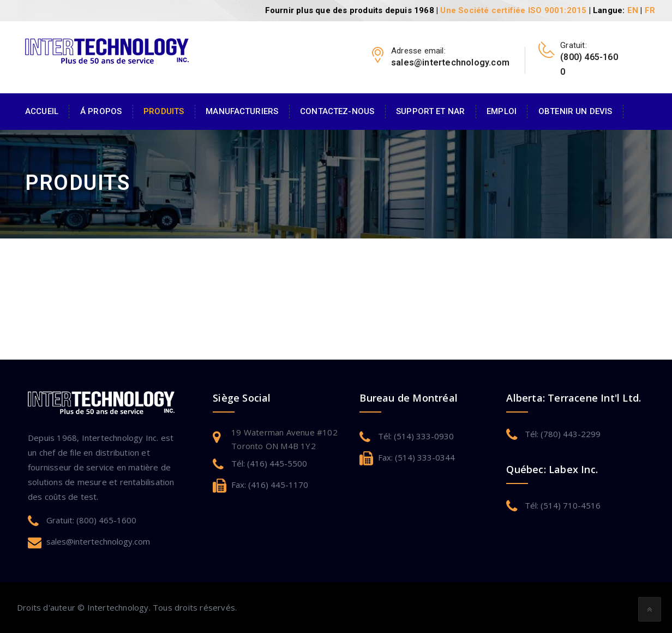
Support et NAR (430, 111)
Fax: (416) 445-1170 (270, 485)
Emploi (502, 111)
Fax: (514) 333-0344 (416, 457)
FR (650, 10)
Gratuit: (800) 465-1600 (91, 520)
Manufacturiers (242, 111)
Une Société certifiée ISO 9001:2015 (513, 10)
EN (633, 10)
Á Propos (101, 111)
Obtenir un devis (575, 111)
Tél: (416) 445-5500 (269, 463)
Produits (164, 111)
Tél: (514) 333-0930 (416, 436)
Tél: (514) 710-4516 (563, 505)
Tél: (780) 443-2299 (563, 434)
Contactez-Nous (337, 111)
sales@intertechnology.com (98, 541)
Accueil (42, 111)
